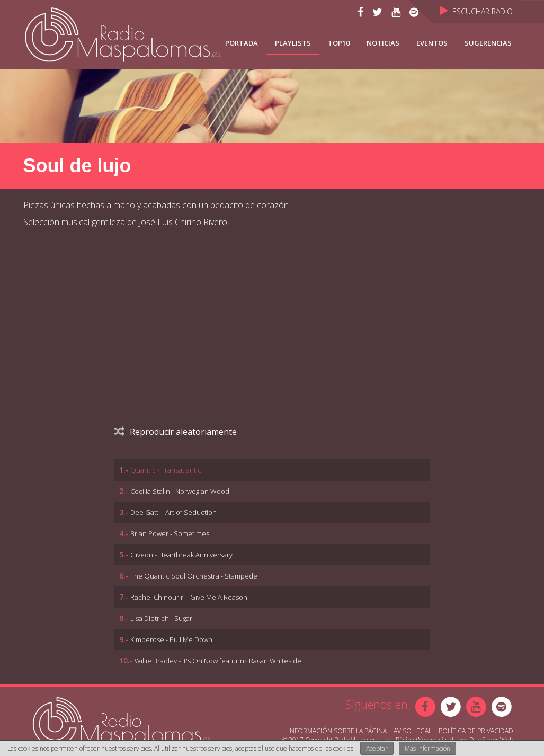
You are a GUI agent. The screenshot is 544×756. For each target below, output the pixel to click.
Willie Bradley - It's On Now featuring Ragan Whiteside (218, 661)
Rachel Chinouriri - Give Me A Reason (189, 597)
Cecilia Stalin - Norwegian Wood (180, 491)
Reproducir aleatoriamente (175, 432)
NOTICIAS (383, 43)
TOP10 (339, 43)
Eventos (432, 43)
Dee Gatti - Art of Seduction (173, 512)
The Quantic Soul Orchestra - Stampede (194, 576)
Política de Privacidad (476, 731)
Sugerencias (488, 43)
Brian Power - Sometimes (170, 533)
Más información (427, 748)
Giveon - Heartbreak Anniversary (181, 555)
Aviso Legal (413, 731)
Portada (242, 43)
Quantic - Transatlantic (166, 470)
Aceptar (377, 748)
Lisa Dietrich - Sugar (161, 618)
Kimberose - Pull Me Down (171, 639)
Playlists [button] (293, 43)
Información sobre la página (337, 731)
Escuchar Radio (476, 11)
